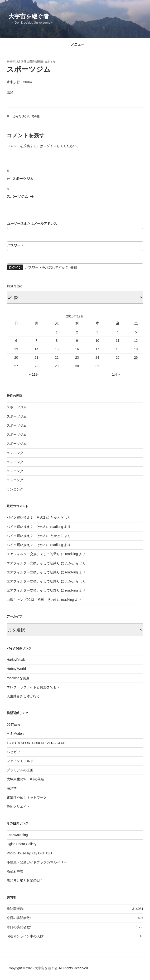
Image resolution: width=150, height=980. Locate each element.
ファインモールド (20, 761)
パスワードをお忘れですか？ (47, 267)
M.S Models (15, 734)
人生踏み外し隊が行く (23, 696)
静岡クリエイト (18, 806)
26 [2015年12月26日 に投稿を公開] (136, 357)
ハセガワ (13, 752)
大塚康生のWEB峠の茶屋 (25, 779)
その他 (36, 116)
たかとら (50, 61)
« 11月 (34, 374)
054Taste (13, 725)
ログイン (50, 146)
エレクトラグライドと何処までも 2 (33, 687)
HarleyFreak (16, 660)
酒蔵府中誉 (15, 871)
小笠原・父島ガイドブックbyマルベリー (37, 862)
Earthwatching (17, 835)
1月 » (116, 374)
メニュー (75, 44)
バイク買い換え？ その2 (26, 517)
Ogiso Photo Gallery (22, 844)
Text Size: (14, 286)
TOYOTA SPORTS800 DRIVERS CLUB (36, 743)
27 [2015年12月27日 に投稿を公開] (16, 366)
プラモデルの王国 (20, 770)
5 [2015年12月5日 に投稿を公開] (136, 332)
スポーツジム (17, 407)
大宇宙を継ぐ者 (29, 16)
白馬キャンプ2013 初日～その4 (31, 600)
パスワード (15, 245)
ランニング (15, 453)
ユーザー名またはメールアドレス (32, 224)
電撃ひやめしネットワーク (27, 797)
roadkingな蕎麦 (18, 678)
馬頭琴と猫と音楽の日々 (25, 880)
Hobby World (16, 669)
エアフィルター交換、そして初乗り (33, 554)
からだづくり (21, 116)
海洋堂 (12, 788)
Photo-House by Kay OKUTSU (29, 853)
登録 (74, 267)
